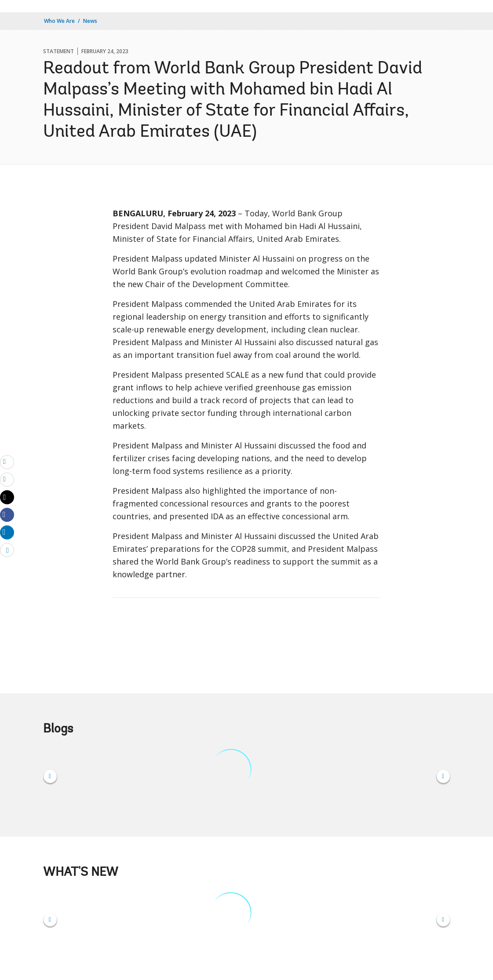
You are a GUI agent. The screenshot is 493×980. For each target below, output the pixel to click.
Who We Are (59, 21)
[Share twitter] (7, 497)
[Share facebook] (7, 514)
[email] (7, 462)
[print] (7, 479)
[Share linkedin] (7, 532)
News (90, 21)
